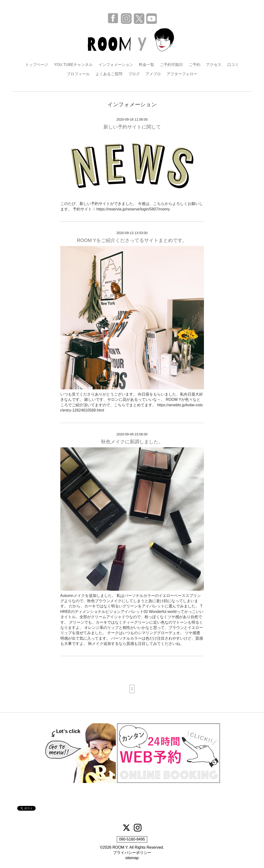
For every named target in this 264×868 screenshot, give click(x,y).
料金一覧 (146, 65)
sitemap (132, 858)
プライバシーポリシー (132, 853)
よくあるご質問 (109, 74)
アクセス (214, 65)
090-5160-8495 (132, 839)
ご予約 (195, 65)
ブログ (134, 74)
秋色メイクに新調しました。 (132, 442)
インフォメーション (116, 65)
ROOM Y (120, 847)
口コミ (233, 65)
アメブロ (153, 74)
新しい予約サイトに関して (132, 127)
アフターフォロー (182, 74)
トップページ (37, 65)
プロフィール (78, 74)
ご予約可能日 (171, 65)
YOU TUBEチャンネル (73, 65)
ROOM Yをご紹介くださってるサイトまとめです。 (132, 240)
